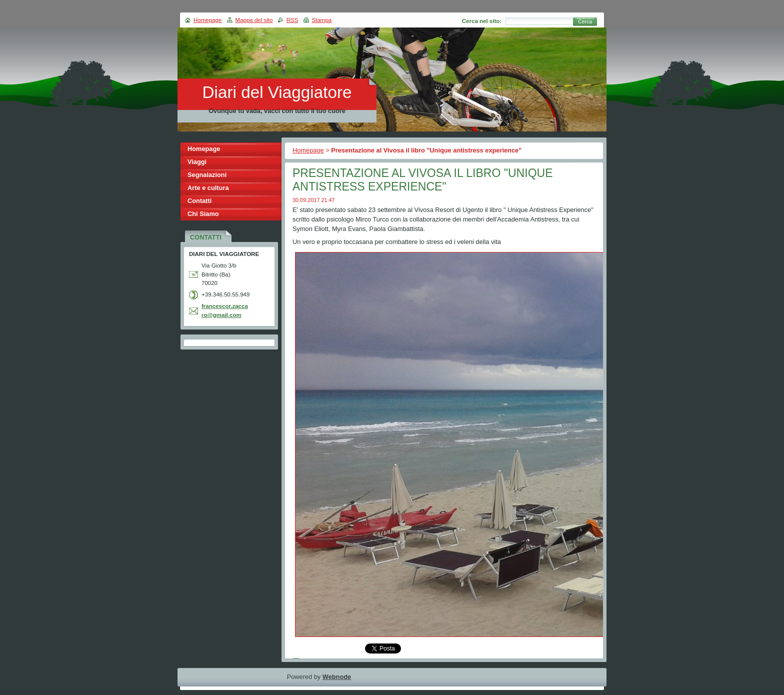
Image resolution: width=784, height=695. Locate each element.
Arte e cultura (208, 188)
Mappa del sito (254, 20)
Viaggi (197, 162)
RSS (292, 20)
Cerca (585, 22)
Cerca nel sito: (482, 21)
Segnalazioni (207, 175)
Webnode (337, 677)
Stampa (322, 20)
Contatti (199, 201)
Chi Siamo (203, 214)
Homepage (308, 150)
